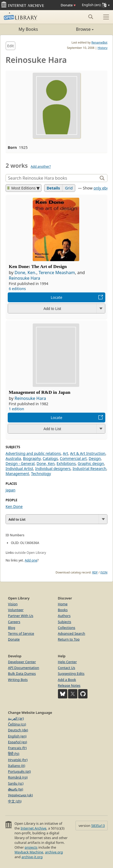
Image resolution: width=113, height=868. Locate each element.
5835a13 (98, 826)
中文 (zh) (15, 801)
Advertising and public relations (33, 453)
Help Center (68, 662)
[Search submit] (91, 17)
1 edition (16, 409)
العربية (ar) (16, 718)
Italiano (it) (17, 766)
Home (63, 604)
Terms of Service (21, 633)
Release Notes (69, 685)
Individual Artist (19, 468)
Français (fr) (17, 748)
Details (53, 188)
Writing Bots (18, 680)
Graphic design (91, 463)
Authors (64, 616)
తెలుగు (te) (16, 789)
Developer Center (22, 662)
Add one (31, 560)
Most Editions (22, 188)
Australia (13, 458)
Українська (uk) (20, 795)
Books (63, 610)
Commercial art (73, 458)
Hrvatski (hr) (18, 760)
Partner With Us (21, 616)
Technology (41, 474)
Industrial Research (89, 468)
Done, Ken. (26, 273)
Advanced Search (72, 633)
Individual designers (53, 468)
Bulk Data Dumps (22, 673)
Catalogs (50, 458)
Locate (56, 297)
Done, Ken (46, 463)
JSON (104, 572)
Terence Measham (57, 273)
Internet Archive (34, 828)
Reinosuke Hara (24, 278)
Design (95, 458)
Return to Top (69, 639)
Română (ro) (18, 777)
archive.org (54, 852)
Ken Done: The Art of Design (38, 266)
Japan (11, 490)
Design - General (20, 463)
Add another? (41, 167)
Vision (13, 604)
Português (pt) (19, 771)
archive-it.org (32, 857)
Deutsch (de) (18, 730)
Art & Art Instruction (88, 453)
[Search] (52, 178)
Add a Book (67, 680)
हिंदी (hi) (14, 754)
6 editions (17, 289)
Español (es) (18, 742)
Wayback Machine (29, 852)
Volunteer (16, 610)
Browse (75, 29)
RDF (95, 572)
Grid (69, 188)
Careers (14, 622)
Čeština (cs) (17, 724)
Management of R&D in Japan (40, 392)
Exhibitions (66, 463)
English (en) (17, 736)
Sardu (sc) (16, 783)
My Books (28, 29)
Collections (67, 628)
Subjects (65, 622)
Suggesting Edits (71, 673)
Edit (11, 46)
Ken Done (14, 506)
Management (17, 474)
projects (31, 847)
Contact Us (67, 668)
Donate (68, 5)
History (102, 48)
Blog (12, 628)
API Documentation (24, 668)
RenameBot (99, 42)
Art (65, 453)
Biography (32, 458)
